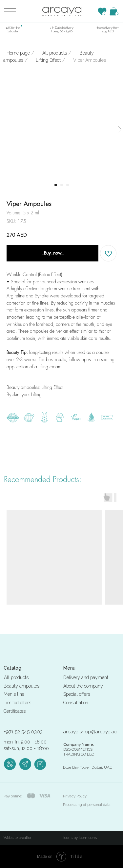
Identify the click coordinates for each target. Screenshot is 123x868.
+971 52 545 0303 (23, 732)
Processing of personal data (87, 805)
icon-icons (88, 838)
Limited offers (17, 703)
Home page (18, 53)
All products (55, 53)
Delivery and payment (86, 677)
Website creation (18, 838)
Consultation (76, 703)
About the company (83, 686)
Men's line (14, 694)
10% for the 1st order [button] (13, 29)
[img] (62, 12)
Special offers (77, 694)
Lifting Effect (48, 60)
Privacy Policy (75, 796)
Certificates (15, 711)
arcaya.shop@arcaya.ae (90, 732)
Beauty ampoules (21, 686)
